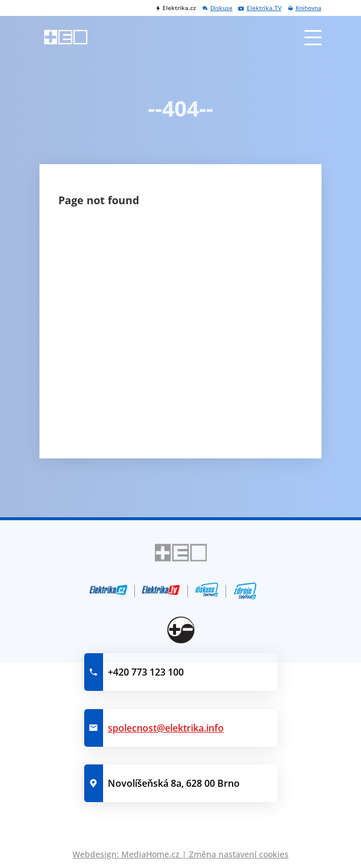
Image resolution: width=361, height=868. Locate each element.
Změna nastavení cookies (239, 854)
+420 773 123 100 (146, 672)
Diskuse (221, 8)
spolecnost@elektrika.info (166, 728)
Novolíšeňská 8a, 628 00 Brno (174, 783)
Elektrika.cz (179, 8)
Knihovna (309, 8)
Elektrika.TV (264, 8)
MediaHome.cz (150, 854)
